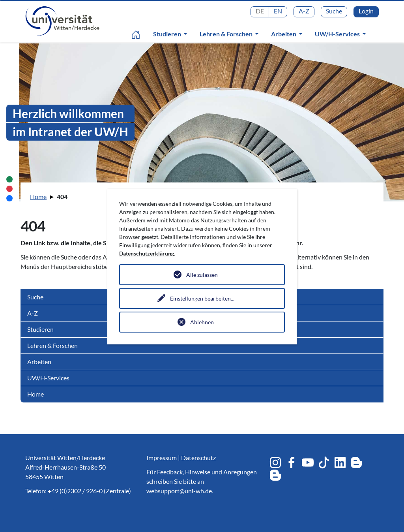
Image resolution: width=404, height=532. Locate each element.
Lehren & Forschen (227, 34)
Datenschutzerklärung (147, 253)
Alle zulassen (202, 275)
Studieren (168, 34)
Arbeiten (284, 34)
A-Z (304, 11)
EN (278, 11)
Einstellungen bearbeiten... (202, 298)
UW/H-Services (338, 34)
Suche (334, 11)
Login (366, 11)
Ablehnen (202, 322)
